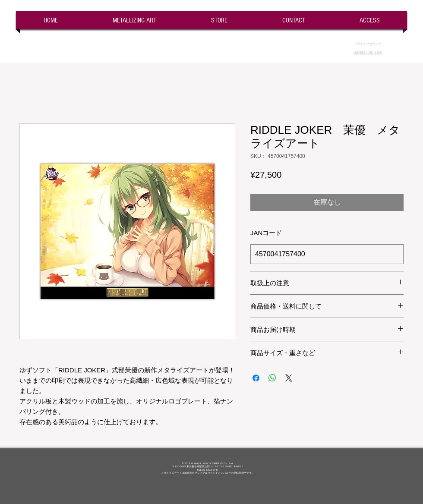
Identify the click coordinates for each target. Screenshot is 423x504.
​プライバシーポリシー (368, 44)
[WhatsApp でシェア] (272, 378)
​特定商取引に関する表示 (368, 53)
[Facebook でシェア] (256, 378)
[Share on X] (289, 378)
